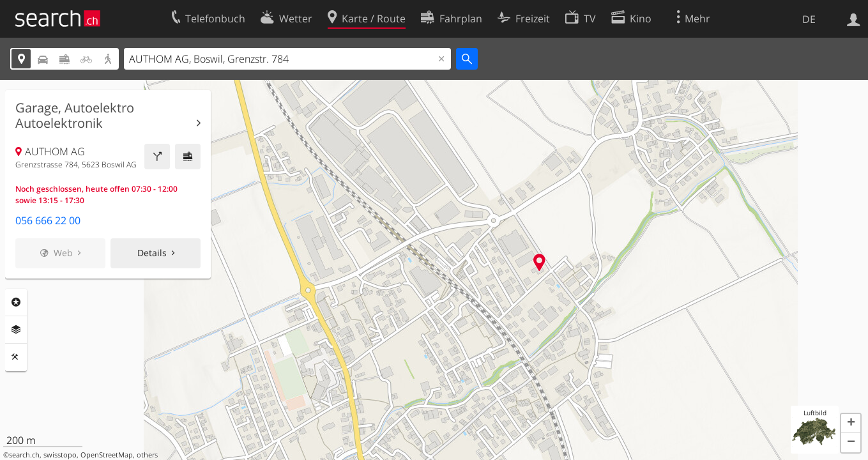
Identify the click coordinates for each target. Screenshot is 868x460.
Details (152, 253)
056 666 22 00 (48, 220)
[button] (851, 424)
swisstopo (60, 455)
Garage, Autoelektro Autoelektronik (75, 116)
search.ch (24, 455)
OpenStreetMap (107, 455)
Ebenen (16, 330)
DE (809, 19)
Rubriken (16, 302)
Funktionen (16, 357)
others (147, 455)
